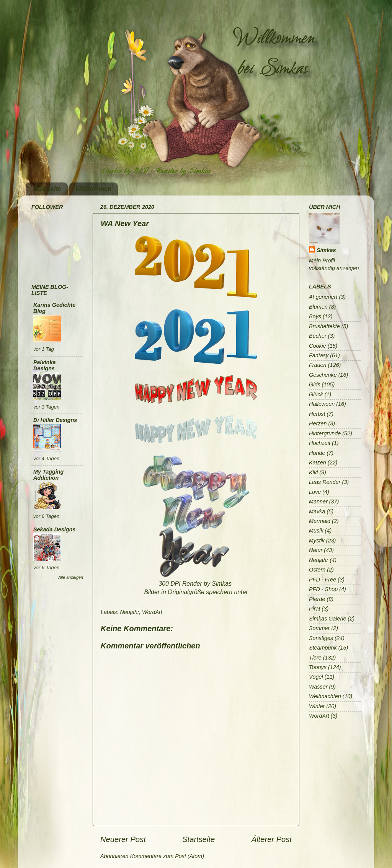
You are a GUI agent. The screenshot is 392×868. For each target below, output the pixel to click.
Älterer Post (272, 839)
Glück (316, 394)
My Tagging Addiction (48, 475)
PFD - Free (323, 580)
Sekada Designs (54, 529)
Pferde (317, 599)
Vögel (316, 677)
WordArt (152, 612)
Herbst (317, 414)
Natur (316, 550)
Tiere (315, 658)
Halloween (322, 404)
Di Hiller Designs (55, 420)
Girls (315, 384)
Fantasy (319, 355)
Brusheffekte (324, 326)
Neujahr (129, 612)
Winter (317, 706)
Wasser (318, 687)
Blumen (318, 307)
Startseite (47, 189)
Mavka (317, 511)
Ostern (317, 570)
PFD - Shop (323, 589)
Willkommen (93, 189)
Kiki (313, 472)
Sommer (319, 628)
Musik (316, 531)
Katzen (318, 462)
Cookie (318, 346)
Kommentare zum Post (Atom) (167, 856)
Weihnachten (325, 696)
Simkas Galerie (328, 619)
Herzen (318, 423)
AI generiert (323, 297)
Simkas (326, 250)
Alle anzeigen (71, 577)
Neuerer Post (123, 839)
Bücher (318, 336)
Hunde (317, 453)
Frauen (318, 365)
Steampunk (323, 648)
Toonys (318, 667)
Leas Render (325, 482)
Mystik (317, 541)
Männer (318, 502)
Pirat (315, 609)
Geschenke (323, 375)
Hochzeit (320, 443)
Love (315, 492)
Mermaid (320, 521)
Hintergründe (325, 433)
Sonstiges (321, 638)
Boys (315, 316)
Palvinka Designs (44, 365)
